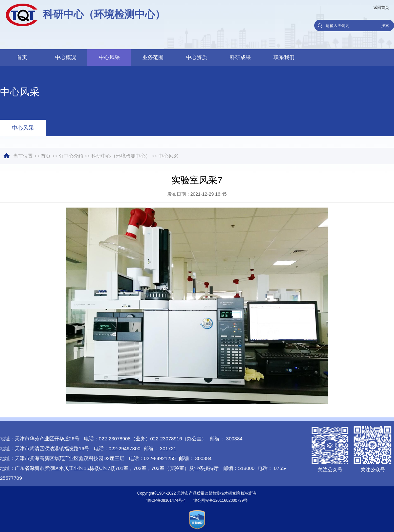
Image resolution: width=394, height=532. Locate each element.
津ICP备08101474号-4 (166, 500)
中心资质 (197, 57)
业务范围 (153, 57)
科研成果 (240, 57)
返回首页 (381, 8)
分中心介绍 (71, 156)
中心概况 (66, 57)
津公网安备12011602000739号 (220, 500)
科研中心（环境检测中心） (121, 156)
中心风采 (109, 57)
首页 (22, 57)
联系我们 (284, 57)
